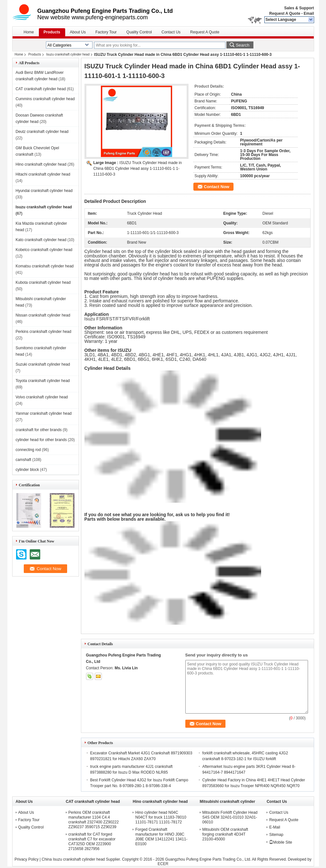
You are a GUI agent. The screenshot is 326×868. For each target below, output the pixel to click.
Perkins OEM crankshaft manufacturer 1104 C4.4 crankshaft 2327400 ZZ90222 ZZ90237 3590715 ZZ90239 (94, 820)
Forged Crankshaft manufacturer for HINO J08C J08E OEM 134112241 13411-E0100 (161, 837)
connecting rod (28, 450)
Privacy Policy (26, 859)
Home (29, 32)
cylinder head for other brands (41, 440)
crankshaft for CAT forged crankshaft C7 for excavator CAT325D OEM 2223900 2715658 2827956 (92, 842)
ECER (163, 864)
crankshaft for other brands (39, 430)
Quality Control (139, 32)
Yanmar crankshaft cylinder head (44, 413)
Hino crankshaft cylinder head (41, 164)
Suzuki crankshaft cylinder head (43, 364)
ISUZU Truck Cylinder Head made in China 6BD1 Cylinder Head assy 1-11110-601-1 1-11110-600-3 (138, 169)
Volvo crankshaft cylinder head (42, 397)
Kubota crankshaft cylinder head (43, 282)
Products (52, 32)
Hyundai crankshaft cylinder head (44, 191)
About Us (78, 32)
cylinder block (27, 470)
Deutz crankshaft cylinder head (42, 132)
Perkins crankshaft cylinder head (44, 332)
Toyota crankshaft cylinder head (43, 381)
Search (242, 45)
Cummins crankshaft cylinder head (45, 99)
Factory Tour (106, 32)
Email (309, 13)
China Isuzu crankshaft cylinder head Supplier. (82, 859)
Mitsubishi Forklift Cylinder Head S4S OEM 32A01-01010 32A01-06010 (230, 817)
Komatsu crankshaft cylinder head (45, 266)
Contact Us (171, 32)
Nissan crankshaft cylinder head (43, 315)
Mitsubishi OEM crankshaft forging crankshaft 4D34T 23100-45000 (225, 834)
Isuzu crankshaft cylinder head (68, 54)
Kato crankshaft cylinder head (41, 240)
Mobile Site (281, 842)
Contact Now (217, 187)
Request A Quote (285, 13)
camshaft (24, 460)
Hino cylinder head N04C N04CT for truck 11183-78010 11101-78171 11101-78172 (161, 817)
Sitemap (276, 835)
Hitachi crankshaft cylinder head (43, 174)
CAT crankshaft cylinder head (41, 89)
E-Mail (275, 827)
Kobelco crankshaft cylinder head (44, 250)
